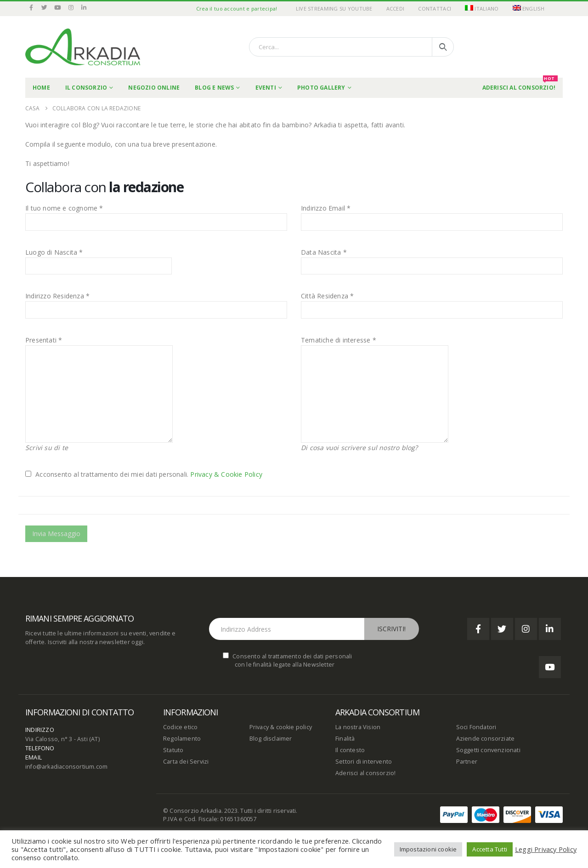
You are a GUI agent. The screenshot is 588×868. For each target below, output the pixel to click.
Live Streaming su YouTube (334, 9)
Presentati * (44, 340)
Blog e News (214, 88)
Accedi (396, 9)
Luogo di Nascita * (54, 252)
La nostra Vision (358, 727)
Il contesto (350, 750)
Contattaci (435, 9)
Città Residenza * (327, 296)
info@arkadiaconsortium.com (66, 767)
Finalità (345, 739)
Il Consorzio (86, 88)
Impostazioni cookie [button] (428, 849)
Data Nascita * (324, 252)
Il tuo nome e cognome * (64, 208)
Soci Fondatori (476, 727)
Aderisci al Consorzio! (520, 85)
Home (41, 88)
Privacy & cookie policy (281, 727)
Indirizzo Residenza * (57, 296)
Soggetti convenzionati (488, 750)
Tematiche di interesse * (339, 340)
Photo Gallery (321, 88)
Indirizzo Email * (326, 208)
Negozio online (154, 88)
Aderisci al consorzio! (365, 773)
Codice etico (180, 727)
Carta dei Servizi (186, 762)
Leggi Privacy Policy (546, 849)
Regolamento (182, 739)
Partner (467, 762)
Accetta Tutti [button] (490, 849)
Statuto (173, 750)
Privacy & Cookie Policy (226, 474)
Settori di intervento (364, 762)
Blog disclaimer (271, 739)
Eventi (266, 88)
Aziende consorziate (486, 739)
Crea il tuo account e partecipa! (237, 9)
